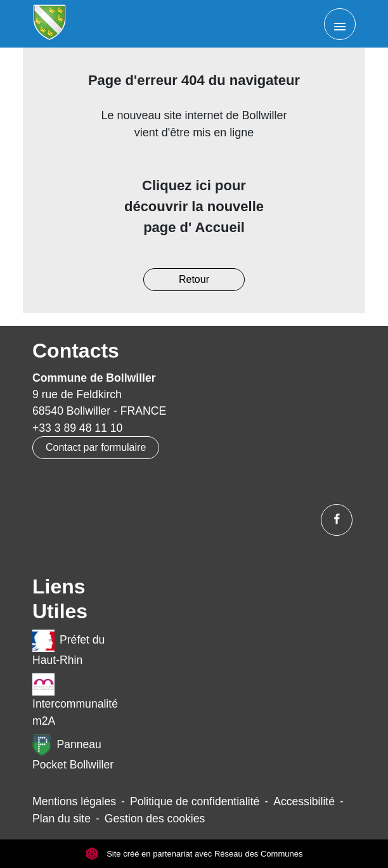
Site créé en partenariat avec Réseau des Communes (194, 854)
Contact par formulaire (96, 447)
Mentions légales (74, 801)
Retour (194, 279)
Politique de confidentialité (195, 801)
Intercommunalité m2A (75, 700)
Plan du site (61, 819)
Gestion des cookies (155, 819)
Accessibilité (304, 801)
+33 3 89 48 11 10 (77, 428)
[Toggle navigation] (340, 24)
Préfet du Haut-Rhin (68, 648)
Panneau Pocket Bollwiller (73, 753)
